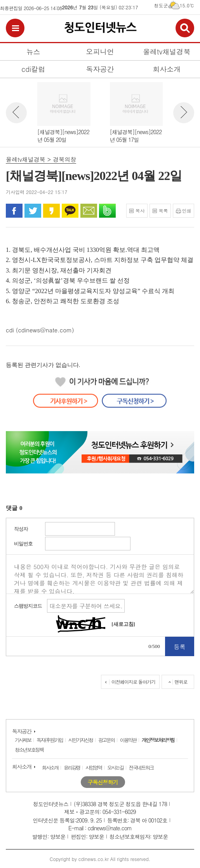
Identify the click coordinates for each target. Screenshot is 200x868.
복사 (140, 210)
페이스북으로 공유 (14, 211)
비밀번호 (23, 544)
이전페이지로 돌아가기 (133, 682)
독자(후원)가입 (50, 740)
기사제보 (23, 740)
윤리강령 (72, 768)
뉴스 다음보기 (184, 113)
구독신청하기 (103, 782)
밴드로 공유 (107, 211)
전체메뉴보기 (15, 28)
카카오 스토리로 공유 (51, 211)
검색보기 (185, 28)
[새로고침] (123, 624)
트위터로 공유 (33, 211)
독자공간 (22, 731)
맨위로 (181, 682)
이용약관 (128, 740)
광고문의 (106, 740)
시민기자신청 (81, 740)
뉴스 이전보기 (16, 113)
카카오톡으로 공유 (70, 211)
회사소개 (22, 767)
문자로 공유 (89, 211)
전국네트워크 (141, 768)
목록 (163, 210)
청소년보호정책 (29, 750)
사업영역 (94, 768)
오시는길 (115, 768)
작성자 (21, 529)
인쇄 (187, 210)
